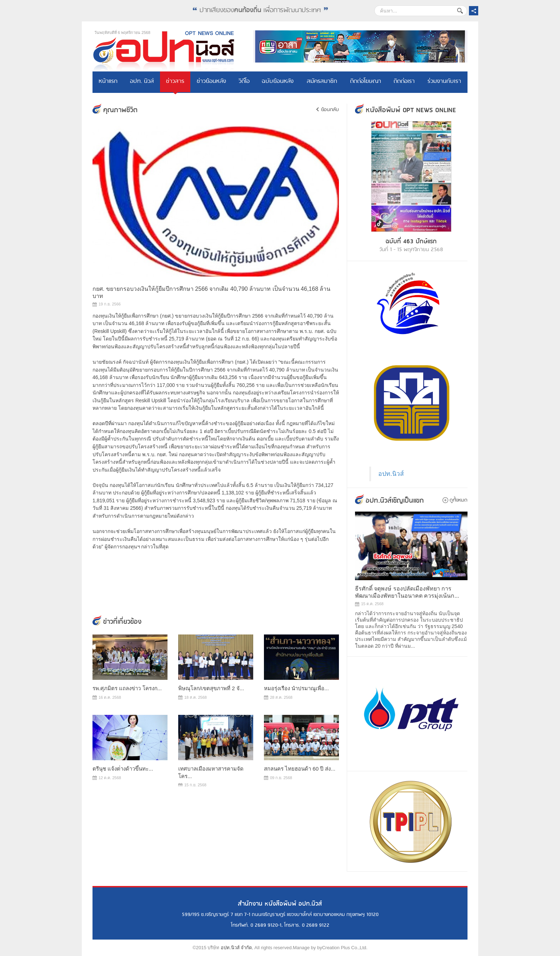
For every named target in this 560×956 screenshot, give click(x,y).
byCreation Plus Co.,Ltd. (342, 948)
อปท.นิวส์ (391, 474)
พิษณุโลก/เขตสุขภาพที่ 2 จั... (211, 688)
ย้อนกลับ (330, 110)
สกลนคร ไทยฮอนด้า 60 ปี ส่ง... (300, 769)
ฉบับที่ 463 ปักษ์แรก (411, 242)
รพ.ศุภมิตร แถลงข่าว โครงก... (127, 688)
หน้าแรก (108, 82)
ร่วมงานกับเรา (444, 82)
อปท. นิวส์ (142, 82)
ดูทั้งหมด (459, 500)
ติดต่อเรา (404, 82)
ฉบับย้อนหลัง (278, 82)
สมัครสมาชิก (322, 82)
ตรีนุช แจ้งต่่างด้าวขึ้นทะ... (123, 769)
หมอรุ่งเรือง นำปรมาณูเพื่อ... (296, 688)
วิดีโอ (244, 82)
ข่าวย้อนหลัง (211, 82)
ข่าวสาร (175, 82)
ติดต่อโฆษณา (366, 82)
